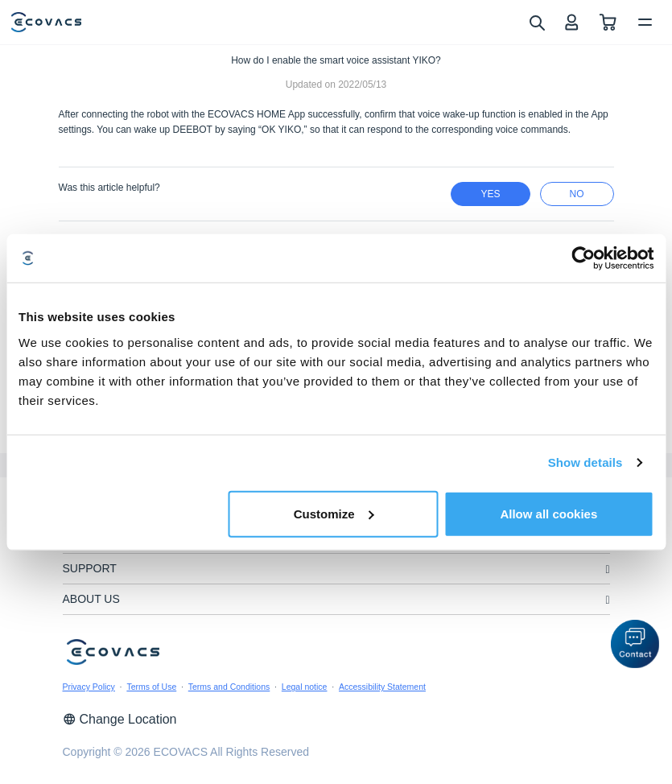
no (577, 194)
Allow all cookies (548, 513)
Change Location (120, 719)
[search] (536, 22)
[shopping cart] (608, 22)
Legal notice (305, 687)
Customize (334, 513)
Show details (585, 462)
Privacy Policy (89, 687)
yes (490, 194)
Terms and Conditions (229, 687)
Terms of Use (151, 687)
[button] (635, 644)
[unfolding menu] (607, 569)
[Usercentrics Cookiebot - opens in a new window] (583, 258)
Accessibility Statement (382, 687)
